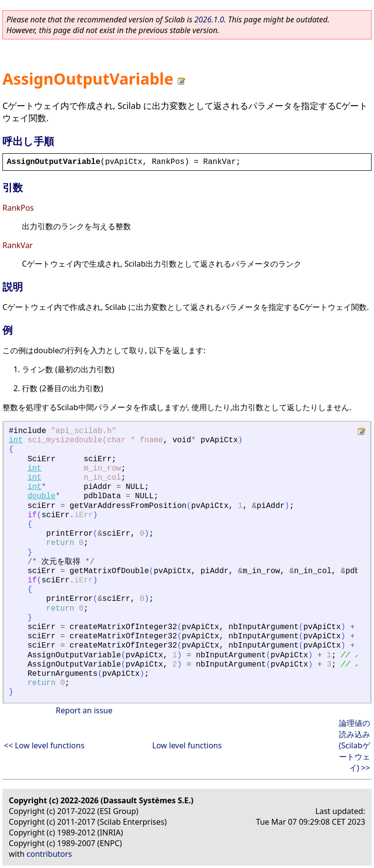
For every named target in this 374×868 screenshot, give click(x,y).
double (41, 496)
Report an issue (84, 710)
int (16, 440)
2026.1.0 (209, 19)
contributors (49, 854)
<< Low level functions (44, 745)
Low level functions (187, 745)
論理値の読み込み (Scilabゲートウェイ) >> (355, 745)
